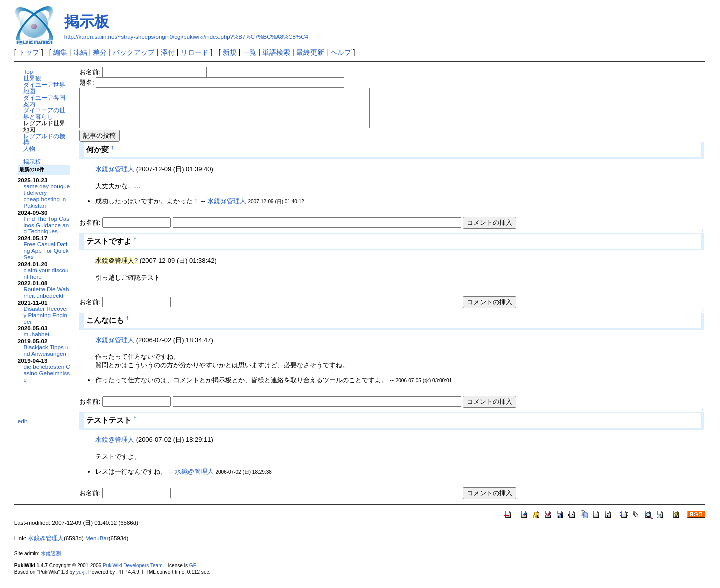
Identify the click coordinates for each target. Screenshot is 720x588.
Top (28, 72)
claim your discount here (46, 273)
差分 (100, 52)
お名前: (91, 72)
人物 (29, 149)
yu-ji (81, 580)
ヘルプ (341, 52)
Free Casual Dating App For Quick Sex (46, 251)
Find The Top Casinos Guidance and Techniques (46, 225)
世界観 (32, 78)
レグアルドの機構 (44, 139)
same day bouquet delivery (47, 189)
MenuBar (97, 546)
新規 (230, 52)
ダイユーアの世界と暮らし (44, 113)
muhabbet (36, 334)
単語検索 (276, 52)
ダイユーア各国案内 (44, 101)
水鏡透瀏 (51, 561)
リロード (195, 52)
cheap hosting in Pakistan (45, 202)
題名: (88, 83)
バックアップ (134, 52)
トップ (29, 52)
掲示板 (87, 22)
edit (23, 421)
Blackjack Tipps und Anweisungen (46, 350)
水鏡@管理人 (115, 177)
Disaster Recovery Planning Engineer (46, 315)
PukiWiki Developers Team (133, 573)
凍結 (80, 52)
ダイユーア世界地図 (44, 88)
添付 (168, 52)
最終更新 (310, 52)
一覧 (249, 52)
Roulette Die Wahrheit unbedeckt (46, 292)
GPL (194, 573)
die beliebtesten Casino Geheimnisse (47, 373)
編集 (60, 52)
